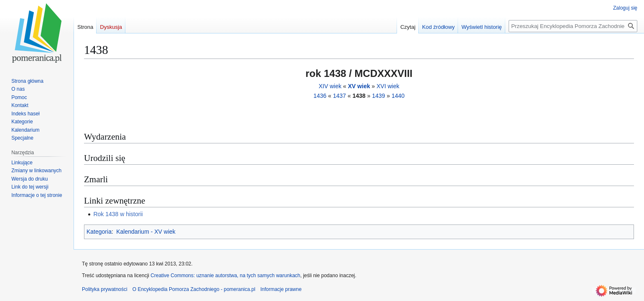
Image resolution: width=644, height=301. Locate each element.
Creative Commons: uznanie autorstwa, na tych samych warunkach (225, 275)
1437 (340, 96)
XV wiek (359, 86)
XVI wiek (388, 86)
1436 (320, 96)
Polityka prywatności (105, 289)
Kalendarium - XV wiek (146, 232)
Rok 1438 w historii (118, 214)
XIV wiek (330, 86)
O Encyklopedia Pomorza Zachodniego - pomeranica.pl (194, 289)
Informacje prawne (281, 289)
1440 (398, 96)
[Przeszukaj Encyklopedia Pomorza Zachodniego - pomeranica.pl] (573, 26)
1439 (378, 96)
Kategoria (99, 232)
